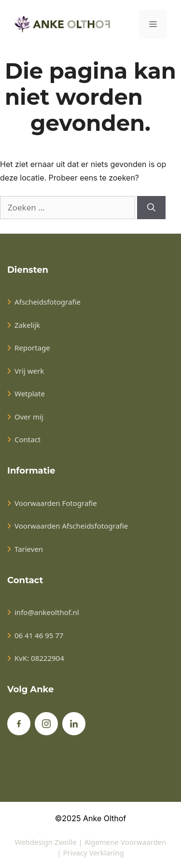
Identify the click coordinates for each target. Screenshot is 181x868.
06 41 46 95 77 (39, 635)
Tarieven (29, 549)
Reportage (32, 348)
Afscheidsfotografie (48, 302)
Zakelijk (27, 325)
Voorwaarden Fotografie (56, 503)
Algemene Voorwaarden (125, 842)
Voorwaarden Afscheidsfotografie (71, 526)
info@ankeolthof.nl (47, 612)
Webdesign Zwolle (46, 842)
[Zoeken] (151, 208)
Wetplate (30, 393)
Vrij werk (29, 371)
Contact (28, 439)
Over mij (29, 417)
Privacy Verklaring (94, 853)
